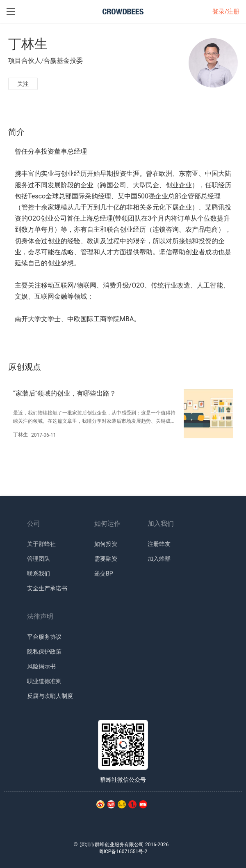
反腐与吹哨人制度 (50, 696)
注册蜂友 (159, 544)
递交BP (104, 573)
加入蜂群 (159, 559)
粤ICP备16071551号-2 (123, 852)
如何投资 (106, 544)
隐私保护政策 (44, 652)
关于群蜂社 (41, 544)
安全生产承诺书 (47, 588)
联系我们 (39, 573)
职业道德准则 (44, 681)
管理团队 (39, 559)
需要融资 (106, 559)
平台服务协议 (44, 637)
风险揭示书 (41, 666)
